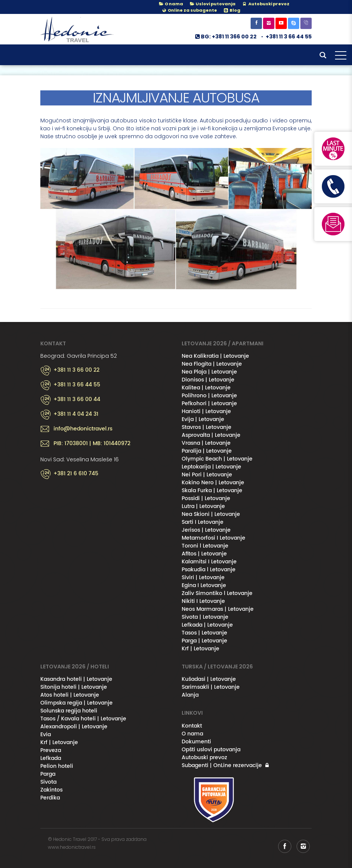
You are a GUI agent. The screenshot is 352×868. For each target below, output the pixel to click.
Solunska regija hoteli (69, 711)
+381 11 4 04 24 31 (76, 414)
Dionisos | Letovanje (208, 380)
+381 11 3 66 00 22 (77, 370)
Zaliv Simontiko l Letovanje (217, 593)
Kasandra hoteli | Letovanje (76, 679)
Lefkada (51, 758)
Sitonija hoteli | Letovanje (74, 687)
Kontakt (192, 726)
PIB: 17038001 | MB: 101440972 (92, 444)
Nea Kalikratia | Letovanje (215, 356)
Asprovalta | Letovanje (211, 435)
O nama (171, 4)
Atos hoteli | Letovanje (70, 695)
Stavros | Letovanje (207, 427)
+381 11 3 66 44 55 (289, 37)
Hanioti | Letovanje (206, 411)
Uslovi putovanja (212, 4)
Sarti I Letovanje (203, 522)
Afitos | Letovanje (204, 554)
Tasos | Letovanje (204, 633)
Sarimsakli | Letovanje (211, 687)
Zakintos (51, 790)
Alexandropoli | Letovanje (74, 727)
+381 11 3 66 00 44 (77, 400)
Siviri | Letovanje (203, 577)
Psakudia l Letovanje (209, 570)
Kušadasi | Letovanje (209, 679)
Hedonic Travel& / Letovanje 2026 (78, 29)
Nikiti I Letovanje (203, 601)
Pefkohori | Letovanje (209, 403)
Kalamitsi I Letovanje (209, 562)
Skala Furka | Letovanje (212, 490)
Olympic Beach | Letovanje (217, 459)
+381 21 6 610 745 (76, 474)
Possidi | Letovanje (206, 498)
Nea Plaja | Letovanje (209, 372)
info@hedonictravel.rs (83, 429)
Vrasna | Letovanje (206, 443)
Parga (48, 774)
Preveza (51, 750)
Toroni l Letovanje (205, 546)
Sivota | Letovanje (205, 617)
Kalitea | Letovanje (206, 388)
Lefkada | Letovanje (207, 625)
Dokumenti (196, 742)
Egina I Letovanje (204, 585)
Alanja (190, 695)
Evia (46, 735)
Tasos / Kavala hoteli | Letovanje (83, 719)
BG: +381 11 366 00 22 (225, 37)
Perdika (50, 798)
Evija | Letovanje (203, 419)
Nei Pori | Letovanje (207, 475)
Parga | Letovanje (204, 641)
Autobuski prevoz (204, 757)
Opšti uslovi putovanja (211, 750)
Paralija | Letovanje (207, 451)
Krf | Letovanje (200, 649)
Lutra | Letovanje (203, 506)
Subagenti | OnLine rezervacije (222, 765)
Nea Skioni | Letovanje (211, 514)
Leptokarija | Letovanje (211, 467)
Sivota (48, 782)
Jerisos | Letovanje (206, 530)
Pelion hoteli (57, 766)
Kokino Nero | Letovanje (213, 483)
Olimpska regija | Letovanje (77, 703)
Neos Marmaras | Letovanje (218, 609)
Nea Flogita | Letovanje (212, 364)
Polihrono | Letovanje (209, 396)
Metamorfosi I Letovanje (213, 538)
